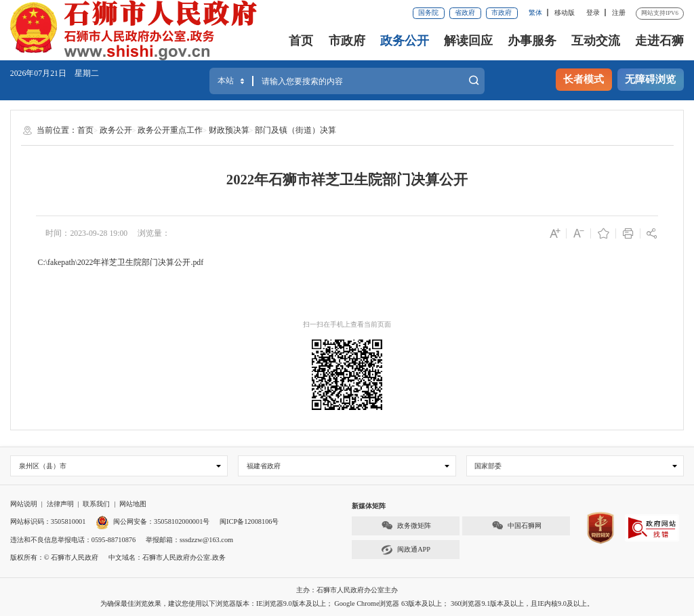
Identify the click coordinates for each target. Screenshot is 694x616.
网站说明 (24, 504)
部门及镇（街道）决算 (295, 130)
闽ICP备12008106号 (249, 521)
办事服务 (532, 41)
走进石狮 (659, 41)
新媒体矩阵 (369, 506)
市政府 (502, 13)
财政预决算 (229, 130)
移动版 (565, 13)
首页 (301, 41)
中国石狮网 (516, 526)
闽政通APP (406, 550)
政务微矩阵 (406, 526)
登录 (593, 13)
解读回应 (468, 41)
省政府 (465, 13)
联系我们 (96, 504)
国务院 (428, 13)
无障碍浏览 (650, 79)
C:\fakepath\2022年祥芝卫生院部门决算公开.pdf (121, 262)
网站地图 (133, 504)
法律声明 (60, 504)
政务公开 (405, 41)
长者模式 (584, 79)
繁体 (535, 13)
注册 (619, 13)
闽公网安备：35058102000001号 (152, 521)
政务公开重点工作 (170, 130)
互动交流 (596, 41)
